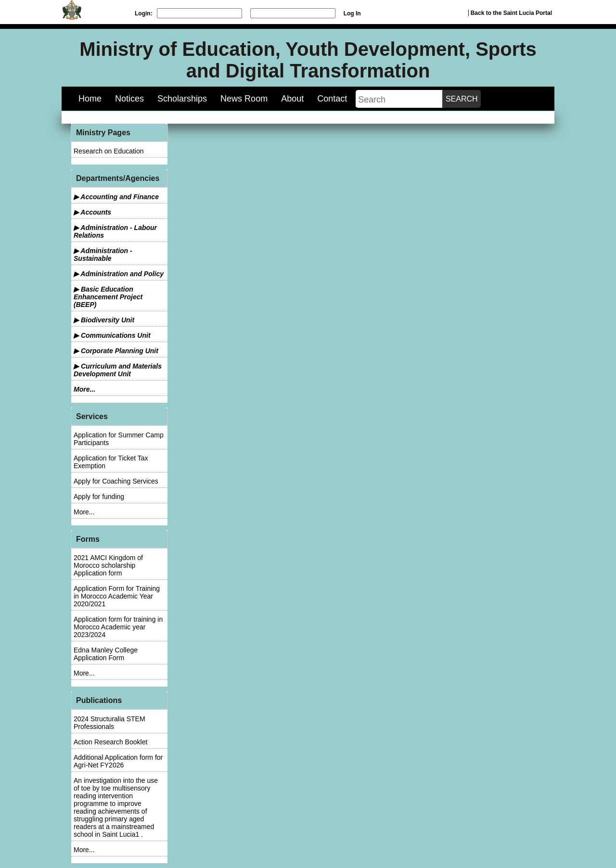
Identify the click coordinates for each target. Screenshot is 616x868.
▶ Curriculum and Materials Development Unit (118, 370)
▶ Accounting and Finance (116, 197)
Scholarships (182, 99)
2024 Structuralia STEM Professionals (109, 723)
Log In (352, 13)
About (292, 99)
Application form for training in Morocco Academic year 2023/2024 (118, 627)
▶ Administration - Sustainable (103, 255)
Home (90, 99)
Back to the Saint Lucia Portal (511, 13)
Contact (332, 99)
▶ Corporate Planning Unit (116, 351)
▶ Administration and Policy (119, 274)
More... (84, 389)
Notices (129, 99)
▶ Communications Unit (112, 335)
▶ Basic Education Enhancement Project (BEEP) (108, 297)
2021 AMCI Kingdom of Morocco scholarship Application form (108, 565)
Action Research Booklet (110, 742)
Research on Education (109, 151)
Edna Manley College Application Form (106, 654)
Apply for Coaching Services (116, 481)
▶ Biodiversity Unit (104, 320)
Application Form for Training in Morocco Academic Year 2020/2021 (117, 596)
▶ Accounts (92, 212)
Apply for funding (99, 497)
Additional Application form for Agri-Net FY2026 (118, 761)
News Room (244, 99)
